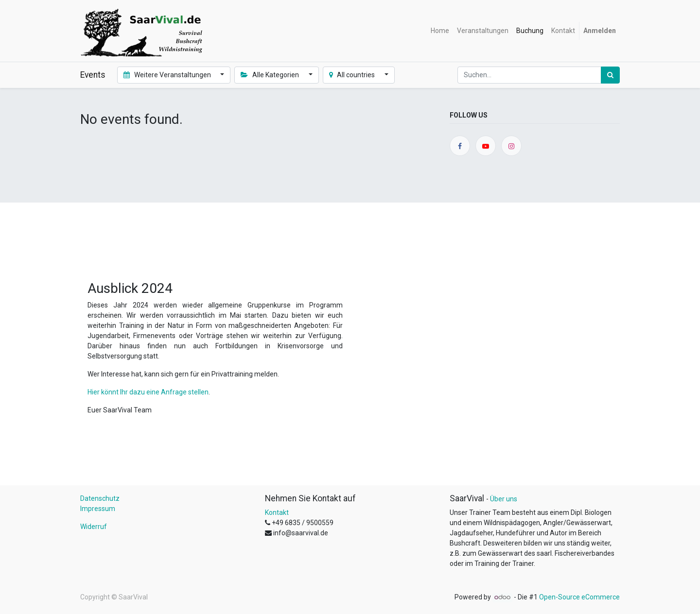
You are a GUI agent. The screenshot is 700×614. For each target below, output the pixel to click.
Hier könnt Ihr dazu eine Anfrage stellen (148, 392)
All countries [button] (353, 75)
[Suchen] (610, 75)
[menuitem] (440, 31)
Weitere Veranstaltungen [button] (168, 75)
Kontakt (277, 512)
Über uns (504, 499)
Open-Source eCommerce (579, 597)
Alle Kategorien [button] (271, 75)
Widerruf (94, 527)
